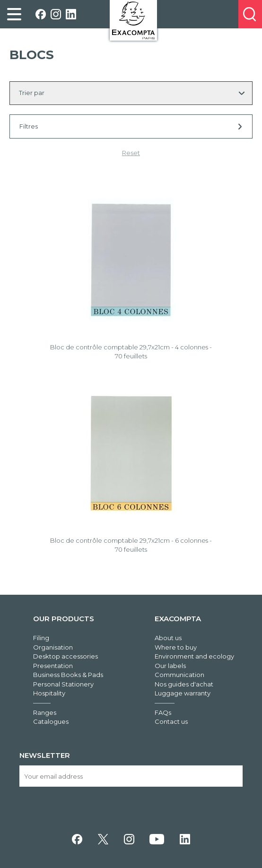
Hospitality (49, 693)
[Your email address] (131, 776)
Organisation (53, 647)
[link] (14, 14)
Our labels (170, 666)
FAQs (163, 712)
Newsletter (45, 755)
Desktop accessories (65, 656)
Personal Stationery (63, 684)
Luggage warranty (183, 693)
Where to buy (176, 647)
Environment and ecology (194, 656)
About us (168, 638)
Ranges (45, 712)
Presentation (53, 666)
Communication (179, 675)
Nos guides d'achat (184, 684)
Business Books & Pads (68, 675)
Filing (41, 638)
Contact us (171, 721)
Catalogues (51, 721)
